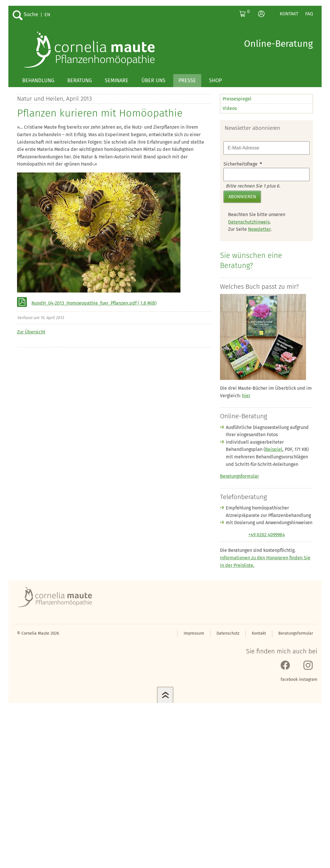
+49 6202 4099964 (267, 535)
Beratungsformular (239, 476)
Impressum (194, 633)
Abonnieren (242, 197)
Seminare (117, 80)
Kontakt (289, 14)
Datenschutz (228, 633)
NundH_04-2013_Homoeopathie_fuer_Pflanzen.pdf (94, 303)
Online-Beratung (278, 44)
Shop (215, 80)
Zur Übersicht (31, 332)
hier (246, 396)
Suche (31, 14)
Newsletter (259, 229)
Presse (187, 80)
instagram (308, 679)
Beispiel (274, 449)
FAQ (309, 14)
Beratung (80, 80)
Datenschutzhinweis (249, 222)
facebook (289, 679)
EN (47, 15)
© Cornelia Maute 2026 (38, 633)
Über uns (153, 80)
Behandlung (38, 80)
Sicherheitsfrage (243, 164)
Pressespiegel (237, 99)
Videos (230, 108)
